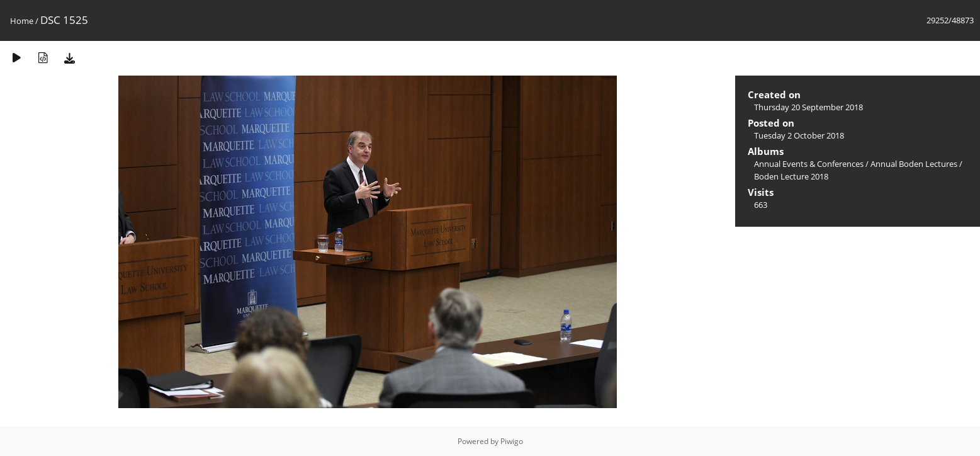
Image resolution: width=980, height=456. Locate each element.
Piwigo (512, 441)
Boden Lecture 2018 (791, 176)
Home (22, 21)
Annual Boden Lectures (914, 164)
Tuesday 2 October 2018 (799, 135)
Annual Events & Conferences (809, 164)
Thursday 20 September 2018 (808, 107)
